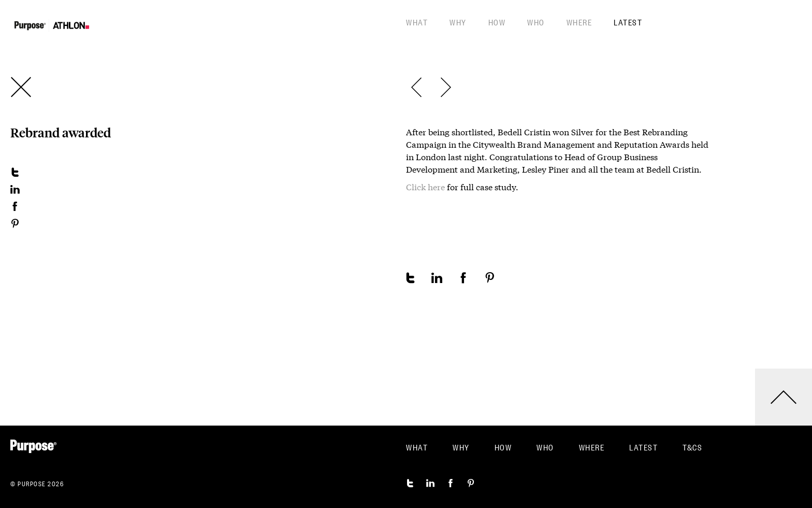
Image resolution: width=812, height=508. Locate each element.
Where (579, 22)
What (417, 22)
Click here (425, 187)
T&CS (692, 447)
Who (536, 22)
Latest (628, 22)
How (497, 22)
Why (458, 22)
